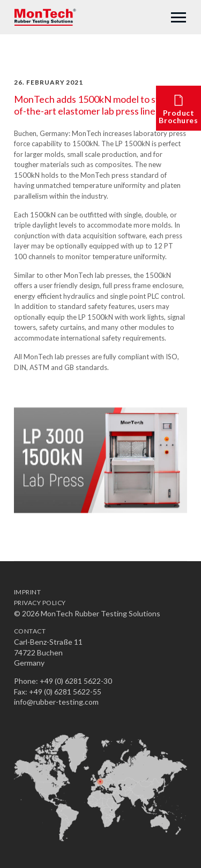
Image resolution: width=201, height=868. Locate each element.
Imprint (27, 592)
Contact (30, 631)
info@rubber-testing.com (56, 702)
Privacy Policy (40, 603)
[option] (100, 460)
